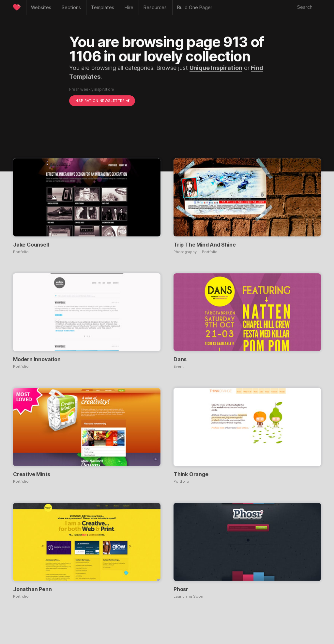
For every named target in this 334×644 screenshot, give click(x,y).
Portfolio (21, 252)
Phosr (181, 589)
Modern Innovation (37, 359)
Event (179, 367)
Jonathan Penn (32, 589)
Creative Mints (32, 474)
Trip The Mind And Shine (205, 245)
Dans (180, 359)
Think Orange (191, 474)
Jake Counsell (31, 245)
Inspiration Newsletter (102, 101)
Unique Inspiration (216, 68)
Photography (185, 252)
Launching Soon (188, 596)
